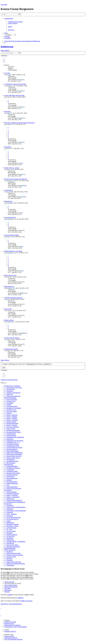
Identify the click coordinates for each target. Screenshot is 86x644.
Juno (8, 299)
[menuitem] (15, 22)
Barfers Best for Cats (10, 275)
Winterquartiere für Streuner (12, 625)
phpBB (10, 595)
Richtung (45, 364)
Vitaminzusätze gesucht (11, 349)
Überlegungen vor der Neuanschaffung (15, 627)
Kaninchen (7, 111)
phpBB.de (21, 598)
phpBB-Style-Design (26, 601)
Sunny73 (9, 113)
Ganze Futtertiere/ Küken (12, 235)
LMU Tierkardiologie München (13, 639)
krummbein (10, 181)
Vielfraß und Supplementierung (13, 298)
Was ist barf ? (8, 309)
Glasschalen (8, 147)
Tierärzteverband (9, 636)
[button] (5, 62)
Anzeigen (10, 364)
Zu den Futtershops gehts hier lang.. (15, 95)
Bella (8, 237)
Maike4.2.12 (10, 288)
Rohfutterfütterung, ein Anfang (13, 251)
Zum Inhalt (4, 5)
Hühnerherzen (8, 201)
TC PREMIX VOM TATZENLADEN (15, 84)
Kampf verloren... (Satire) (12, 168)
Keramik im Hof (9, 623)
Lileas (21, 271)
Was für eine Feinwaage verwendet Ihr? (16, 179)
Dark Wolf (10, 192)
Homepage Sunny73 (10, 631)
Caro (21, 213)
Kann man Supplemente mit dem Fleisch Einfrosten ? (20, 123)
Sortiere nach (27, 364)
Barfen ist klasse (9, 320)
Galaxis (9, 75)
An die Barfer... (9, 190)
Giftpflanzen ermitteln (11, 638)
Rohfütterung (7, 47)
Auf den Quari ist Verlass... (12, 338)
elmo (8, 148)
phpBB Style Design (10, 622)
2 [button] (5, 60)
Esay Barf (7, 73)
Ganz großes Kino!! (10, 217)
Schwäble (10, 203)
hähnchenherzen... (10, 286)
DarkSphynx (10, 322)
